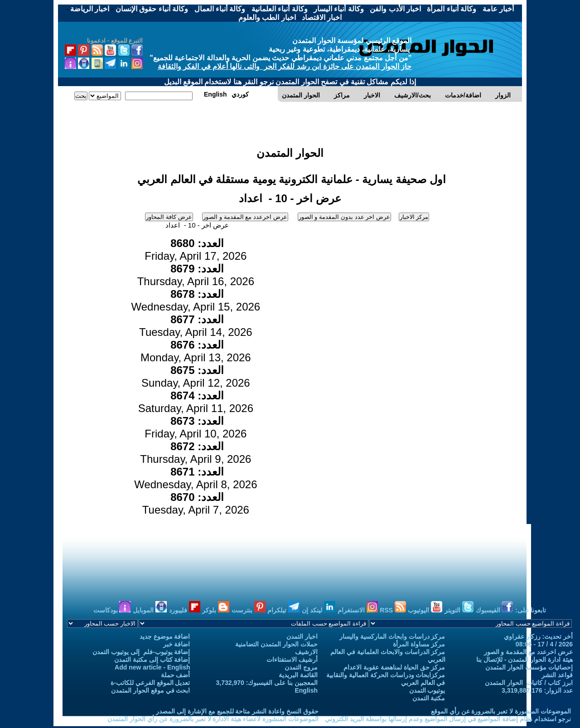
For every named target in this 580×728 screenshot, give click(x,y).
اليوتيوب (425, 610)
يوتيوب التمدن (427, 690)
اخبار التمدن (302, 636)
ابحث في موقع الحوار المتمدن (151, 690)
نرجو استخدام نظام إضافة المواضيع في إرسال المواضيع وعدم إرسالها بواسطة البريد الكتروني (448, 719)
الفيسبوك (495, 610)
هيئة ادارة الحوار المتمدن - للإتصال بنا (524, 660)
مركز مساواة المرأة (419, 644)
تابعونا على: (531, 610)
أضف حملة (176, 675)
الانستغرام (358, 610)
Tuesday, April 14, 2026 (196, 326)
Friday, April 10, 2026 (196, 427)
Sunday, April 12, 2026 (196, 376)
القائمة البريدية (298, 675)
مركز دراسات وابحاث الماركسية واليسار (392, 636)
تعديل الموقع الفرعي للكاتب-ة (150, 683)
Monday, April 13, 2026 (196, 351)
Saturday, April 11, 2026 (196, 402)
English (306, 690)
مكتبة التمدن (429, 698)
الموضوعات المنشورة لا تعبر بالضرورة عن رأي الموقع (501, 711)
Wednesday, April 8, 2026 (196, 478)
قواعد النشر (557, 675)
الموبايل (150, 610)
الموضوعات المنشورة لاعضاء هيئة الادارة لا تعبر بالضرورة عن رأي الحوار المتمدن (213, 719)
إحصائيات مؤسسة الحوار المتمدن (529, 667)
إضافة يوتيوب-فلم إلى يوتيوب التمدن (141, 652)
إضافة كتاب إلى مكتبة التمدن (152, 660)
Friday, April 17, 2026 (196, 250)
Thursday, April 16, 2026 (196, 275)
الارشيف (306, 652)
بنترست (249, 610)
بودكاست (112, 610)
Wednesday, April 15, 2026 (196, 300)
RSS (393, 610)
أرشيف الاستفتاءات (292, 660)
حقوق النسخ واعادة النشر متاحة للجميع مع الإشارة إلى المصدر (237, 711)
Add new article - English (152, 667)
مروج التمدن (301, 667)
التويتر (459, 610)
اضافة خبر (177, 644)
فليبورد (185, 610)
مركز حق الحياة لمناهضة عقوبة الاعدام (394, 667)
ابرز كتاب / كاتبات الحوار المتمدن (529, 683)
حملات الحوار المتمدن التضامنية (276, 644)
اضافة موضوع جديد (165, 636)
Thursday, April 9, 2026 (196, 453)
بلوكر (216, 610)
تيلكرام (283, 610)
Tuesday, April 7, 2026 (196, 503)
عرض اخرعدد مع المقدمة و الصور (528, 652)
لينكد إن (319, 610)
